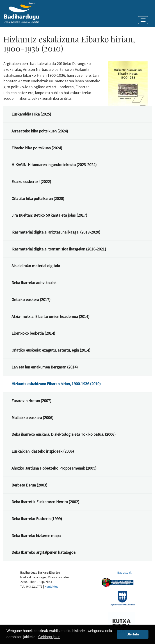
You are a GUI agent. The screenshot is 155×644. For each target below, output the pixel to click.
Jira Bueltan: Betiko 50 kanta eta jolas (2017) (49, 215)
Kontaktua (51, 586)
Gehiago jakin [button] (49, 637)
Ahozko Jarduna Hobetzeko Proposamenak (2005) (54, 468)
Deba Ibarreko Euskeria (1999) (37, 519)
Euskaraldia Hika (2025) (31, 114)
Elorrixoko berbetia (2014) (33, 333)
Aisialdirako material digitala (36, 266)
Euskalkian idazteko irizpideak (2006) (43, 451)
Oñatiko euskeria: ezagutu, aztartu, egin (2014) (51, 350)
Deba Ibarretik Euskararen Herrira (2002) (45, 502)
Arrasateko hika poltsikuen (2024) (40, 131)
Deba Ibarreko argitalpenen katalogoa (43, 552)
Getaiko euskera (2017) (31, 300)
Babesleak (124, 572)
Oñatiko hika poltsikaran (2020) (38, 198)
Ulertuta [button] (133, 634)
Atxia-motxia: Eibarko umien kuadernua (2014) (50, 316)
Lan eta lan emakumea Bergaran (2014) (45, 367)
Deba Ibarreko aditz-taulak (34, 283)
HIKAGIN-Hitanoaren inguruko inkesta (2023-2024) (54, 165)
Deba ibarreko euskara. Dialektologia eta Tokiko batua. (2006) (64, 434)
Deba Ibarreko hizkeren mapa (36, 536)
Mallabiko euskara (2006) (32, 418)
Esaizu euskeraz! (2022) (31, 182)
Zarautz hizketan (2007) (31, 401)
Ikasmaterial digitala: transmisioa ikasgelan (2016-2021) (59, 249)
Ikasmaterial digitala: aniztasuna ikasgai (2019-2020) (56, 232)
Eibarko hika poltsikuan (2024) (37, 148)
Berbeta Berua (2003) (29, 485)
